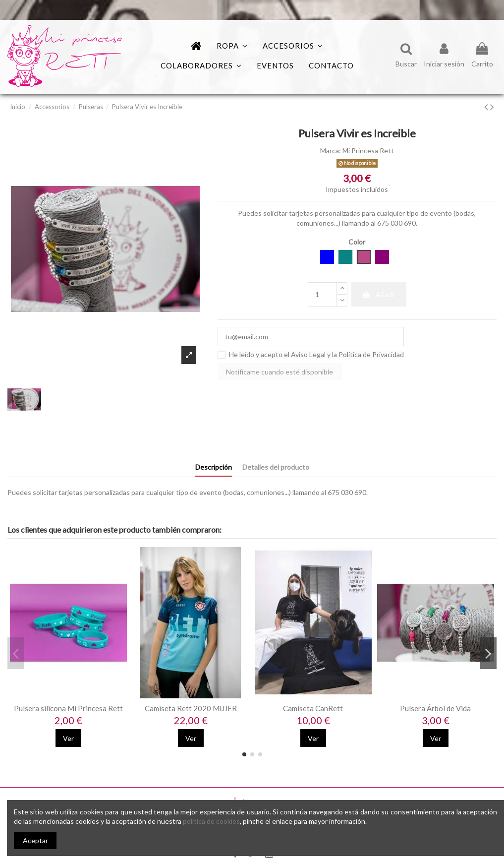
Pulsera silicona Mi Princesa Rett (68, 708)
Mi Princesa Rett (368, 151)
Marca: (331, 151)
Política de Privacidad (371, 354)
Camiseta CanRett (313, 708)
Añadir (379, 294)
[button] (201, 66)
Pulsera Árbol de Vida (435, 708)
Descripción (214, 467)
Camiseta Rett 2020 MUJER (191, 708)
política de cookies (211, 821)
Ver (68, 738)
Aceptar (35, 840)
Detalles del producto (276, 467)
